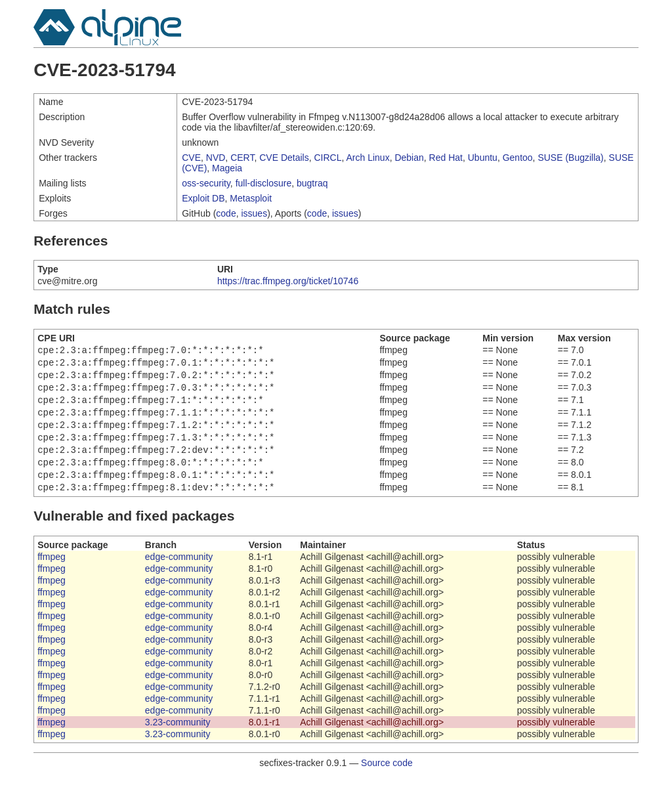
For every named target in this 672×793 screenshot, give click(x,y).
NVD (216, 158)
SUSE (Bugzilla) (570, 158)
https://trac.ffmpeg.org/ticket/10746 (288, 281)
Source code (387, 779)
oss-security (206, 183)
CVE (191, 158)
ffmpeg (52, 572)
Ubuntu (483, 158)
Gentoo (518, 158)
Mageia (227, 168)
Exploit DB (203, 198)
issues (254, 213)
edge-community (179, 572)
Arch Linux (368, 158)
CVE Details (284, 158)
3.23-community (178, 738)
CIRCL (327, 158)
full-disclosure (264, 183)
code (226, 213)
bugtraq (312, 183)
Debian (409, 158)
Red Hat (446, 158)
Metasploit (251, 198)
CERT (242, 158)
